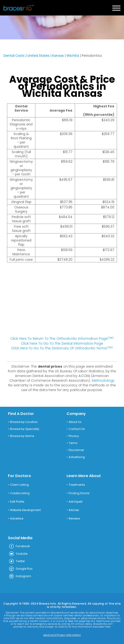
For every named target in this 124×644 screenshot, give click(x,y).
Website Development (25, 510)
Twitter (17, 561)
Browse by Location (24, 422)
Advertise (17, 518)
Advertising (77, 457)
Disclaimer (76, 450)
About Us (75, 422)
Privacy (74, 436)
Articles (74, 510)
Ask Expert (76, 501)
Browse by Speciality (25, 429)
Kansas (58, 56)
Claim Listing (19, 484)
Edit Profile (17, 501)
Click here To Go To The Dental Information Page (62, 343)
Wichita (73, 56)
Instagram (20, 576)
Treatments (77, 484)
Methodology (103, 380)
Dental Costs (14, 56)
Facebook (19, 546)
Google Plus (21, 569)
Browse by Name (22, 436)
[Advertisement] (62, 302)
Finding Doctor (79, 493)
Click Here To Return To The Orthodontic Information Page (62, 339)
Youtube (18, 554)
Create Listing (20, 493)
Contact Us (77, 429)
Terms (73, 443)
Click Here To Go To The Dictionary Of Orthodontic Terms (62, 348)
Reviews (74, 518)
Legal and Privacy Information (62, 635)
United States (38, 56)
